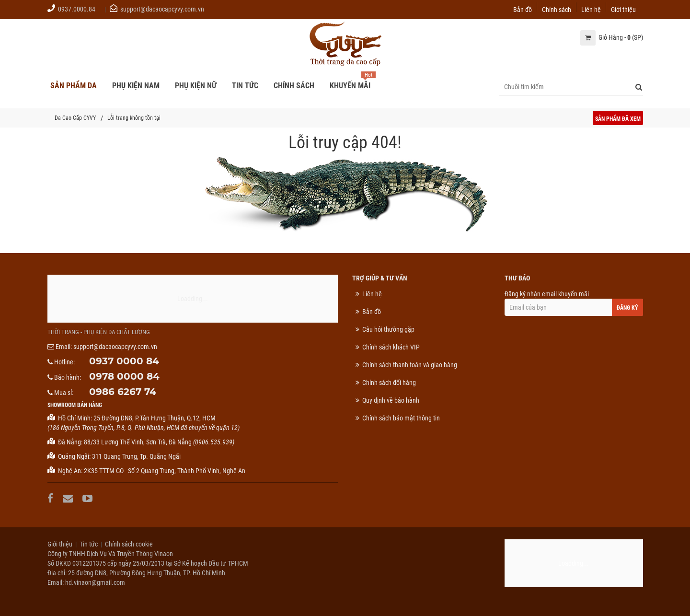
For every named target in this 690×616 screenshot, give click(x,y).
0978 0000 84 (124, 376)
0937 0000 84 (124, 361)
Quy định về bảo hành (391, 400)
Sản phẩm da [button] (74, 86)
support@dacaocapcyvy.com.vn (162, 9)
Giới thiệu (623, 9)
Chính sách (557, 9)
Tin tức (89, 544)
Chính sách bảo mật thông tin (401, 418)
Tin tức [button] (245, 86)
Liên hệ (591, 9)
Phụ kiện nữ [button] (196, 86)
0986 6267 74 (123, 392)
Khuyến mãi (350, 86)
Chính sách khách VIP (391, 347)
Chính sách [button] (294, 86)
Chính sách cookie (129, 544)
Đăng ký (627, 308)
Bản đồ (523, 9)
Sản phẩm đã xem (618, 119)
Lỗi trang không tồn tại (134, 118)
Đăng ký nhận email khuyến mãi (574, 303)
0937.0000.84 (77, 9)
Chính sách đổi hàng (389, 383)
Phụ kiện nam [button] (136, 86)
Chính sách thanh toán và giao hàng (410, 365)
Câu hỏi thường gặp (388, 329)
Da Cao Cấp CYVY (75, 118)
